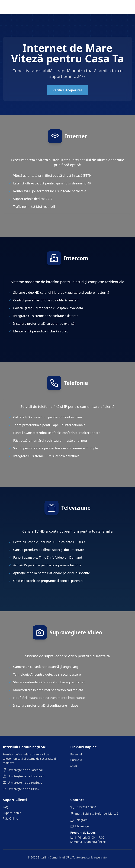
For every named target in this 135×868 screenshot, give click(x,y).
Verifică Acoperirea (67, 90)
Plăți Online (10, 818)
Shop (74, 766)
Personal (76, 754)
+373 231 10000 (86, 807)
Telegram (81, 820)
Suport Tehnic (12, 813)
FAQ (5, 807)
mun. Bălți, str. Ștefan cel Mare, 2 (97, 814)
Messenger (83, 826)
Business (76, 760)
